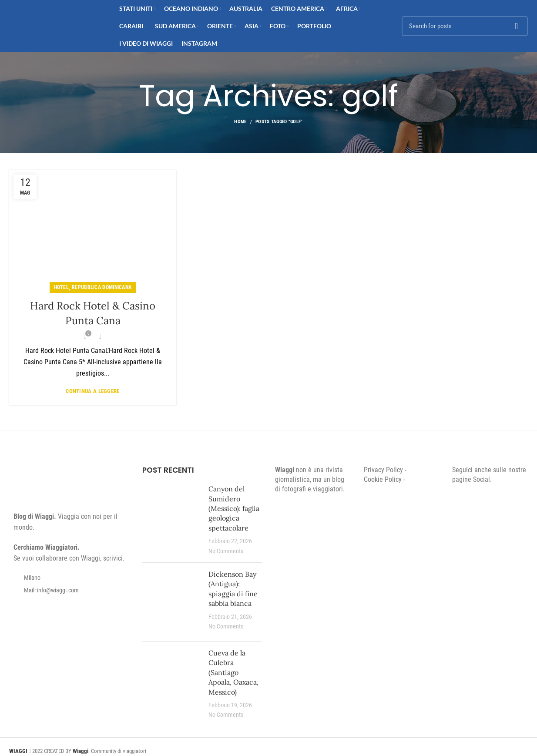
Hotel (62, 287)
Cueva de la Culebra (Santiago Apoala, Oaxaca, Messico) (233, 672)
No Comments (226, 551)
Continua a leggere (92, 391)
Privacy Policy (383, 470)
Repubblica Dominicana (102, 287)
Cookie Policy (383, 479)
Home (240, 122)
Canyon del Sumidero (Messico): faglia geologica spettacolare (234, 508)
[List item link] (69, 590)
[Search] (465, 26)
